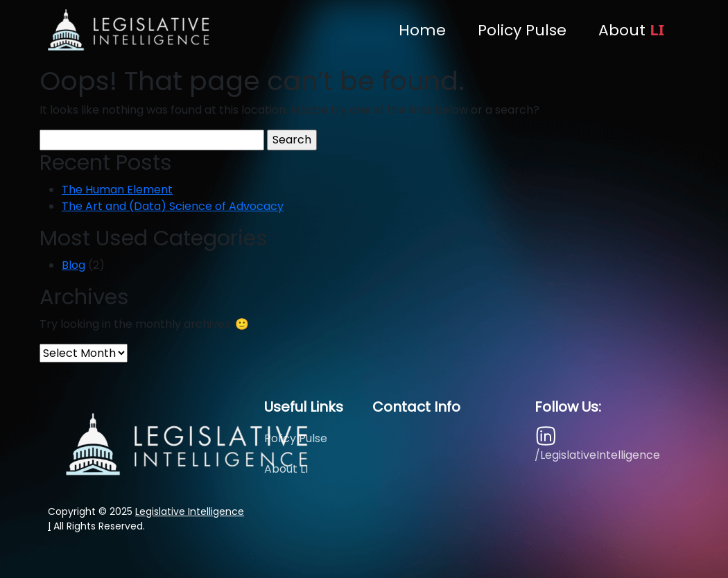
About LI (286, 469)
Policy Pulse (522, 30)
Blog (73, 265)
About (631, 30)
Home (422, 30)
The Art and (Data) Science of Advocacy (173, 206)
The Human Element (117, 190)
